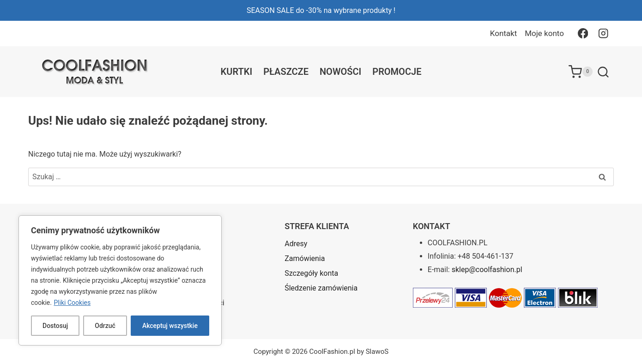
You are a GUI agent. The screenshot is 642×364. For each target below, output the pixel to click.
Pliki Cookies (72, 303)
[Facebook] (583, 33)
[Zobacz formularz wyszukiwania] (603, 73)
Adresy (296, 244)
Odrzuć (105, 326)
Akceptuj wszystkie (170, 326)
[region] (120, 280)
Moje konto (544, 33)
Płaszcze (286, 72)
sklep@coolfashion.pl (487, 270)
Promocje (397, 72)
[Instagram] (603, 33)
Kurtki (237, 72)
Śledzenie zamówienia (321, 288)
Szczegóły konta (311, 273)
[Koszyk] (581, 72)
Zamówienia (305, 258)
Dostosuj (55, 326)
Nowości (340, 72)
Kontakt (504, 33)
